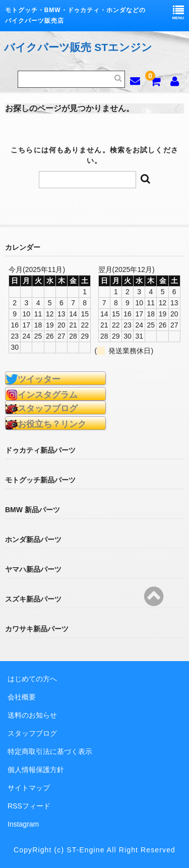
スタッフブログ (32, 733)
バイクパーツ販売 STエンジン (78, 47)
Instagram (23, 824)
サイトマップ (29, 788)
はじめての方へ (32, 679)
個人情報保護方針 (36, 770)
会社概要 (22, 697)
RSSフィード (29, 806)
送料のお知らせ (32, 715)
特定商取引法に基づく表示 (50, 751)
